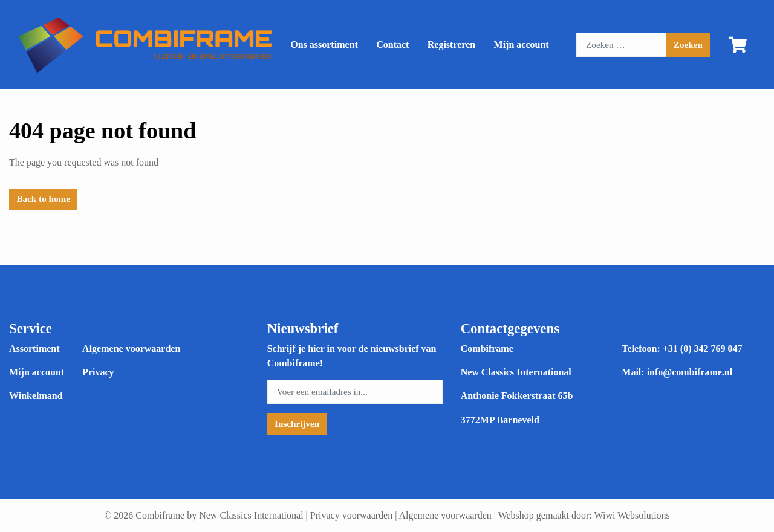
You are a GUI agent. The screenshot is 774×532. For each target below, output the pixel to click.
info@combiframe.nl (690, 372)
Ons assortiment (324, 44)
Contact (392, 44)
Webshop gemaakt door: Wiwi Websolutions (584, 515)
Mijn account (522, 44)
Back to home (43, 199)
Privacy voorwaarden (351, 515)
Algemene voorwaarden (131, 349)
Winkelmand (36, 396)
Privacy (98, 372)
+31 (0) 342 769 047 (703, 349)
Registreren (451, 44)
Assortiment (34, 349)
